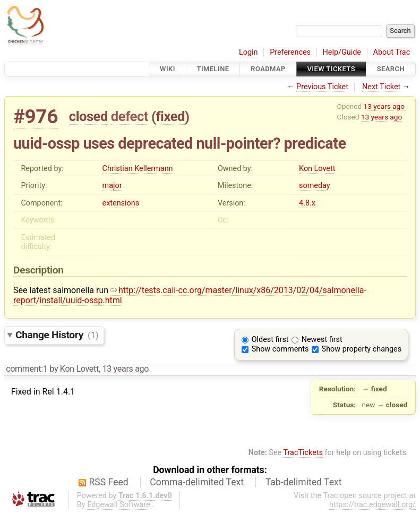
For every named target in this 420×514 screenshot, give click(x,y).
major (112, 186)
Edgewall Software (119, 505)
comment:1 (27, 369)
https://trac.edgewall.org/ (372, 505)
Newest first (322, 340)
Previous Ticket (322, 87)
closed (88, 116)
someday (315, 186)
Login (248, 52)
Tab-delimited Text (304, 482)
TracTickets (303, 453)
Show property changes (362, 349)
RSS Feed (109, 482)
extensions (121, 203)
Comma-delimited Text (197, 482)
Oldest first (270, 340)
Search (391, 69)
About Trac (392, 52)
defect (130, 116)
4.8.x (307, 203)
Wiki (168, 69)
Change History (57, 335)
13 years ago (384, 106)
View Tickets (331, 69)
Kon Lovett (317, 169)
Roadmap (268, 69)
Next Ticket (381, 87)
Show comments (280, 349)
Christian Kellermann (138, 169)
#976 (36, 117)
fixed (170, 116)
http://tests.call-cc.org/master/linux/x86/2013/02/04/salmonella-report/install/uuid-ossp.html (190, 295)
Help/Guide (342, 52)
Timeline (213, 69)
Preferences (290, 52)
